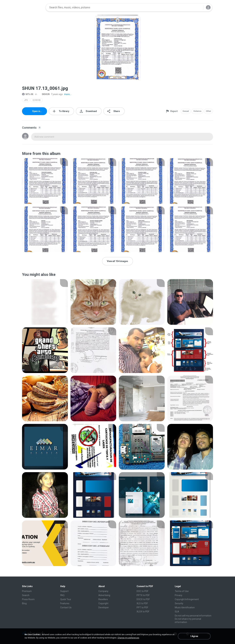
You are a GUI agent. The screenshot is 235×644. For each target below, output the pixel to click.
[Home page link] (33, 7)
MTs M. (28, 94)
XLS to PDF (142, 603)
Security (179, 603)
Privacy (179, 595)
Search (26, 595)
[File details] (45, 181)
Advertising (104, 595)
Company (103, 591)
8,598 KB (37, 100)
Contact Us (66, 607)
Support (64, 591)
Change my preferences (128, 638)
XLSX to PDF (143, 612)
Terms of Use (182, 591)
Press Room (28, 599)
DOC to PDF (142, 591)
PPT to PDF (142, 607)
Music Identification (185, 607)
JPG (26, 100)
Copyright (103, 603)
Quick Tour (66, 599)
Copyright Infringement (187, 599)
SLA (177, 612)
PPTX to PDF (143, 595)
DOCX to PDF (143, 599)
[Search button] (199, 7)
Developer (104, 607)
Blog (24, 603)
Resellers (103, 599)
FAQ (62, 595)
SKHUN (44, 94)
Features (65, 603)
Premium (27, 591)
